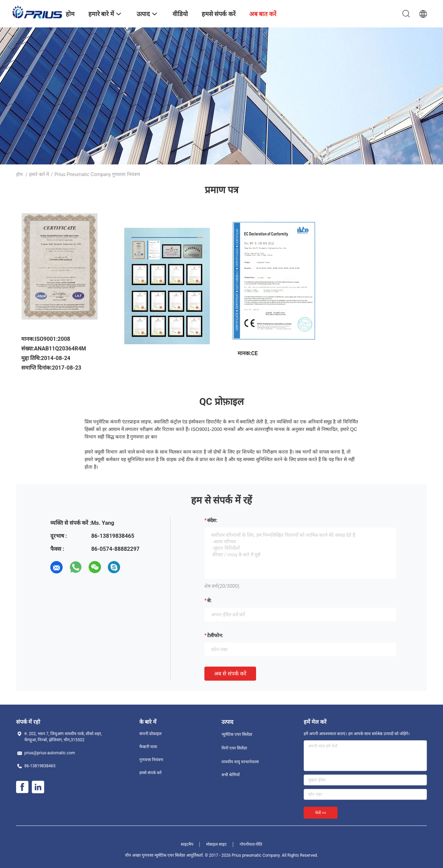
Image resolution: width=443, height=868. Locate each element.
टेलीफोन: (215, 635)
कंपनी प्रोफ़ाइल (150, 734)
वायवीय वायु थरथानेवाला (240, 762)
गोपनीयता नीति (251, 844)
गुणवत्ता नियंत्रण (151, 760)
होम (19, 174)
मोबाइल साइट (216, 844)
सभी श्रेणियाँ (231, 775)
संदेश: (212, 520)
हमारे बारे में (39, 174)
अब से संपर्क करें (230, 674)
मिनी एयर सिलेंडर (234, 748)
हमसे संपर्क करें (150, 773)
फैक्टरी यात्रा (148, 747)
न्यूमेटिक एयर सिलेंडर (237, 734)
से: (209, 600)
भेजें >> (321, 813)
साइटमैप (187, 844)
